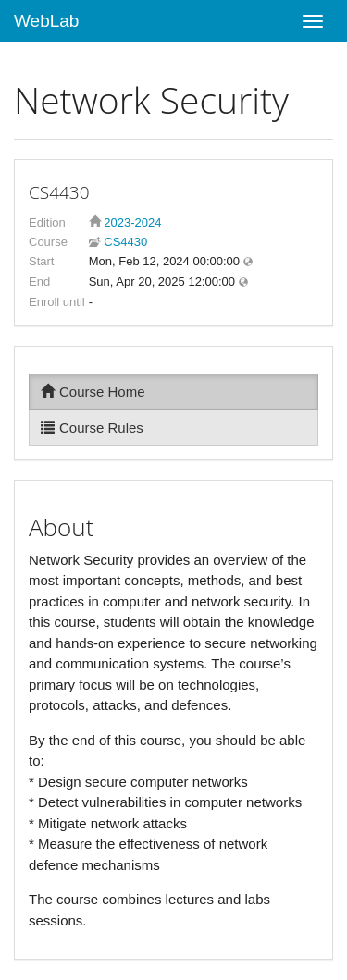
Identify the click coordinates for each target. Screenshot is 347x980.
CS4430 (124, 242)
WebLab (46, 21)
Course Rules (92, 428)
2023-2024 (132, 222)
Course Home (93, 392)
